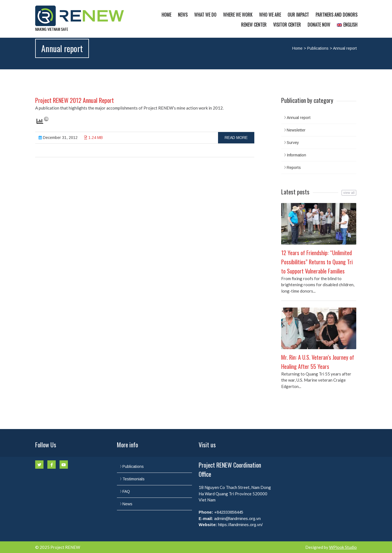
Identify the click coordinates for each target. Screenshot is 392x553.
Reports (294, 168)
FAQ (126, 491)
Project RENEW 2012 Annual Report (75, 100)
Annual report (299, 118)
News (183, 15)
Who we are (270, 15)
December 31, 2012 (58, 138)
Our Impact (298, 15)
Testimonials (134, 479)
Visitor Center (287, 25)
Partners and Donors (336, 15)
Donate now (319, 25)
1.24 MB (93, 138)
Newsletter (296, 130)
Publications (318, 48)
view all (349, 193)
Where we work (238, 15)
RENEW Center (254, 25)
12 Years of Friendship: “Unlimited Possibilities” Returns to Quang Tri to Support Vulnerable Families (317, 262)
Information (296, 155)
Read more (236, 138)
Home (166, 15)
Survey (293, 143)
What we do (205, 15)
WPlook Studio (343, 547)
